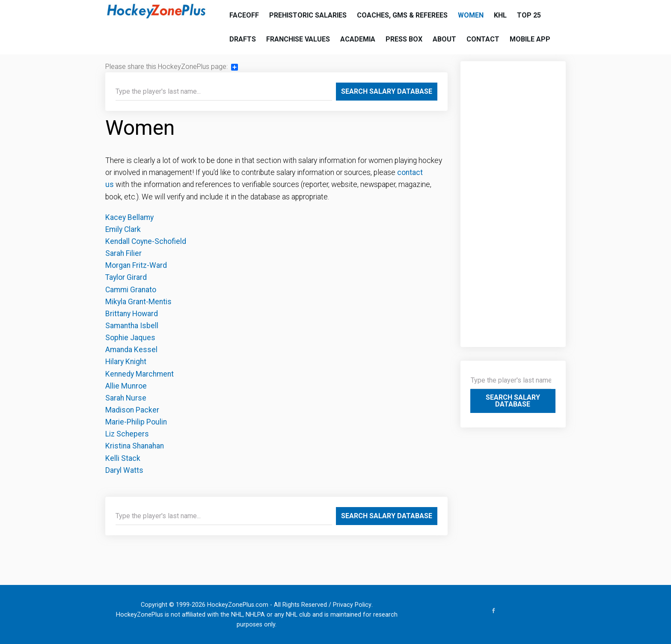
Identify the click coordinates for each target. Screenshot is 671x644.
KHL (500, 15)
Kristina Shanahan (135, 446)
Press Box (404, 39)
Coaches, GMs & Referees (402, 15)
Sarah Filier (123, 253)
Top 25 (529, 15)
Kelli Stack (123, 458)
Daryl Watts (124, 470)
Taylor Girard (126, 277)
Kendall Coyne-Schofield (146, 241)
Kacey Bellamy (129, 217)
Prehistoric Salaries (308, 15)
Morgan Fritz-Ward (137, 265)
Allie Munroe (126, 386)
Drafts (243, 39)
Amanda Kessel (131, 350)
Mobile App (530, 39)
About (444, 39)
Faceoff (244, 15)
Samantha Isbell (132, 326)
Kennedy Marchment (140, 374)
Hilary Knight (126, 362)
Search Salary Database (387, 91)
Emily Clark (123, 229)
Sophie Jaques (130, 338)
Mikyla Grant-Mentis (138, 302)
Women (471, 15)
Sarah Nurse (126, 398)
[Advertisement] (513, 200)
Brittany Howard (132, 314)
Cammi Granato (131, 290)
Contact (483, 39)
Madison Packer (132, 410)
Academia (358, 39)
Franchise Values (298, 39)
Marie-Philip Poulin (136, 422)
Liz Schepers (127, 434)
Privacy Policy (352, 605)
